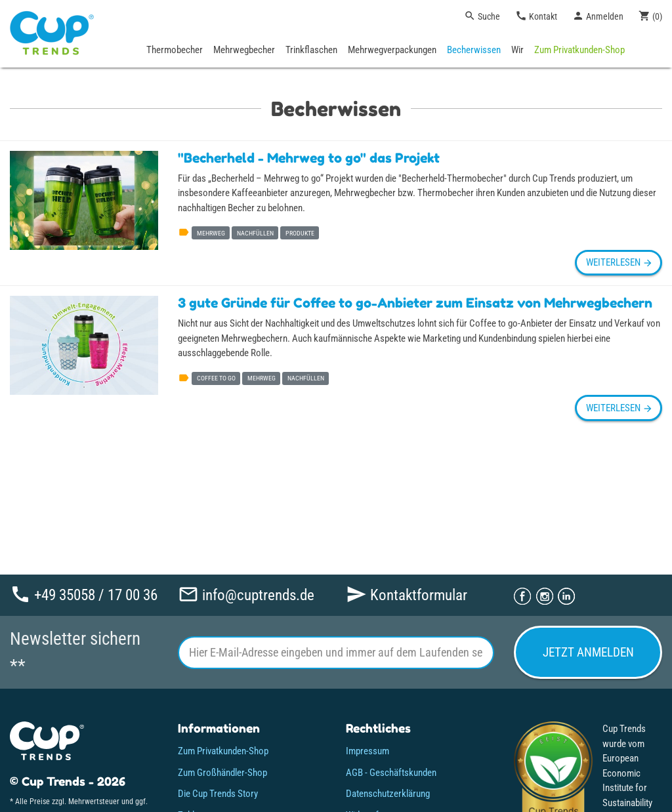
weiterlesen (619, 262)
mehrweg (211, 233)
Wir (517, 50)
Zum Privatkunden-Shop (579, 50)
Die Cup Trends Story (218, 794)
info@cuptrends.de (246, 595)
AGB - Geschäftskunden (391, 773)
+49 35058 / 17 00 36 (84, 595)
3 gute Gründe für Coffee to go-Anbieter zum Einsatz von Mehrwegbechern (415, 303)
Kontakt (536, 16)
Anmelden (598, 16)
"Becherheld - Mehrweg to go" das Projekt (309, 158)
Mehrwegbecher (244, 50)
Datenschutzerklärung (388, 794)
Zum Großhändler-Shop (222, 773)
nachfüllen (255, 233)
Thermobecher (175, 50)
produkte (300, 233)
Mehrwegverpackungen (392, 50)
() (650, 16)
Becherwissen (474, 50)
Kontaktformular (407, 595)
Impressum (367, 751)
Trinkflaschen (311, 50)
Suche (482, 16)
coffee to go (216, 378)
